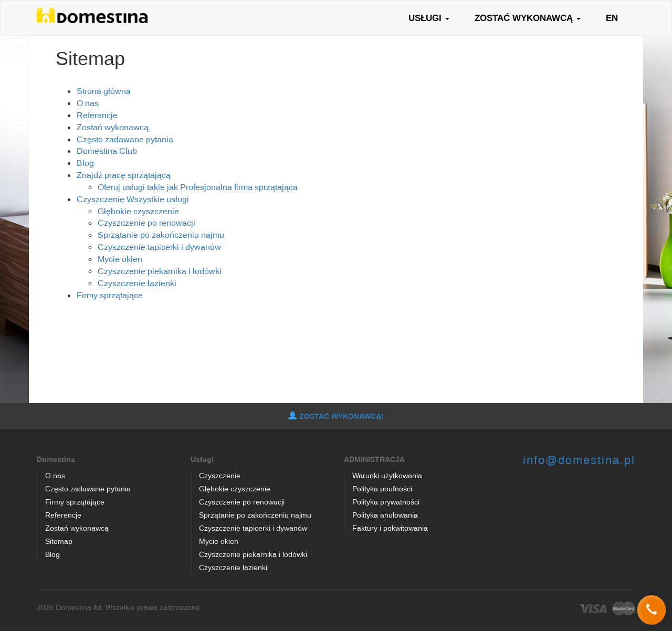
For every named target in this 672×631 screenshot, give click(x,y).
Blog (85, 163)
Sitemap (59, 541)
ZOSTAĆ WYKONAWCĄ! (336, 416)
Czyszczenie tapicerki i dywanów (159, 247)
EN (612, 18)
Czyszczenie (101, 199)
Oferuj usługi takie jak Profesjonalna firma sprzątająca (198, 187)
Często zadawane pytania (125, 139)
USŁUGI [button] (429, 18)
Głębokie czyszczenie (138, 211)
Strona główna (104, 91)
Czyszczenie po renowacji (146, 223)
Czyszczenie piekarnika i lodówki (160, 271)
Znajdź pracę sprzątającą (124, 175)
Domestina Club (107, 151)
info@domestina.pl (579, 460)
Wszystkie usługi (158, 199)
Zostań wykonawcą (113, 127)
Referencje (97, 115)
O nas (88, 103)
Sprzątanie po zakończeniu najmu (161, 235)
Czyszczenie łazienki (137, 283)
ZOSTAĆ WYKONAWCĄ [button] (528, 18)
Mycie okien (120, 259)
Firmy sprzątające (110, 295)
